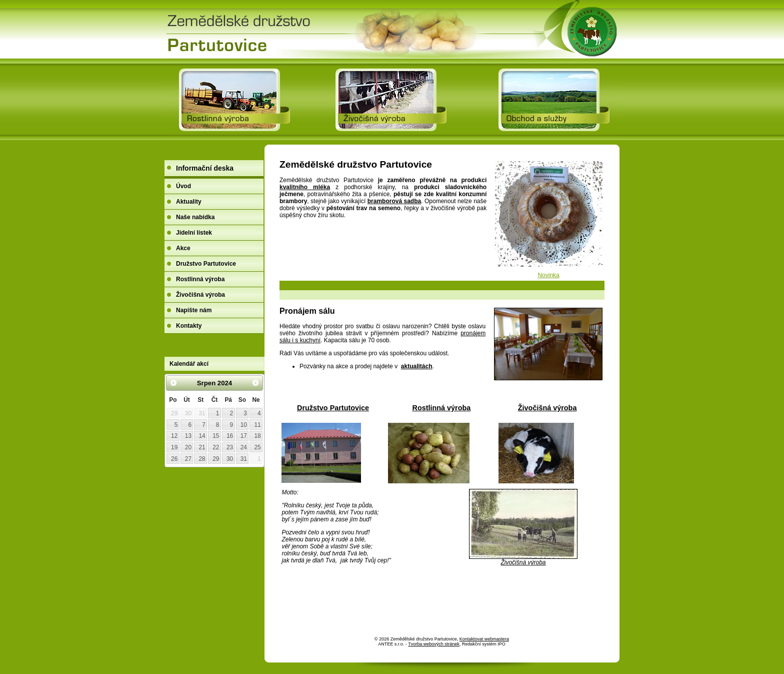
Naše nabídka (195, 217)
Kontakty (189, 326)
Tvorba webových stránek (434, 644)
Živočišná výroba (547, 408)
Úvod (183, 186)
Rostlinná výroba (442, 408)
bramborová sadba (394, 201)
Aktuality (189, 202)
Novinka (548, 275)
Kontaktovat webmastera (484, 639)
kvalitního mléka (305, 187)
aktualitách (417, 366)
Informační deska (205, 168)
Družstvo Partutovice (333, 408)
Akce (183, 248)
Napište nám (194, 310)
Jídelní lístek (194, 233)
